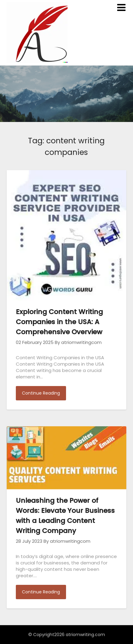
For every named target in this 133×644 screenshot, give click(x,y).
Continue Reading (41, 393)
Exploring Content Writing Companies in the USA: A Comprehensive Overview (59, 322)
